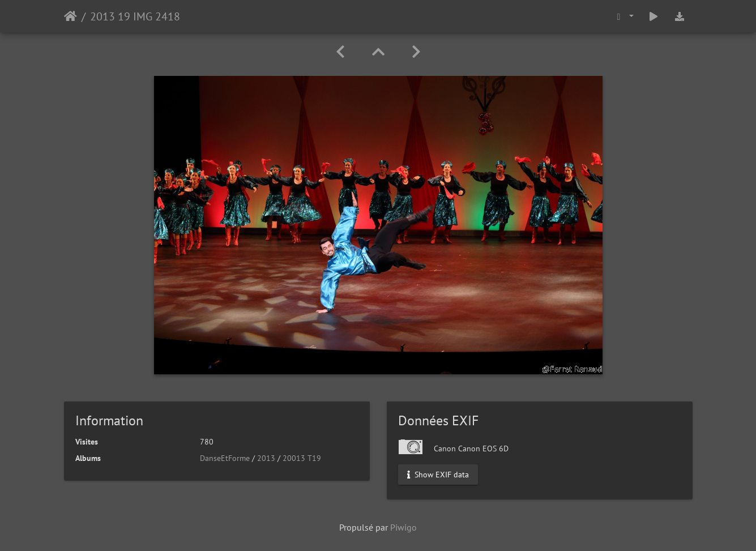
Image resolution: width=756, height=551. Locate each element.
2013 (266, 458)
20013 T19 (302, 458)
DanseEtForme (225, 458)
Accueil (71, 16)
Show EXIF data (438, 475)
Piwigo (403, 527)
